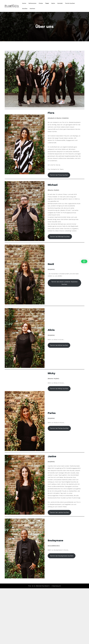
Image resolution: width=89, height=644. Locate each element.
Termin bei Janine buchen (59, 512)
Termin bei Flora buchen (59, 175)
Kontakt (60, 3)
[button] (84, 261)
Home (24, 3)
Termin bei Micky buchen (59, 389)
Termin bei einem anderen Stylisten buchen (64, 283)
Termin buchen (70, 3)
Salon (53, 3)
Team (47, 3)
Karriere (32, 9)
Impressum (56, 586)
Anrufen (25, 9)
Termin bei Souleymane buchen (62, 556)
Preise (41, 3)
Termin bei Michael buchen (60, 237)
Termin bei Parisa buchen (59, 428)
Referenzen (32, 3)
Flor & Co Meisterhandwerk (39, 586)
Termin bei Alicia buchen (59, 345)
